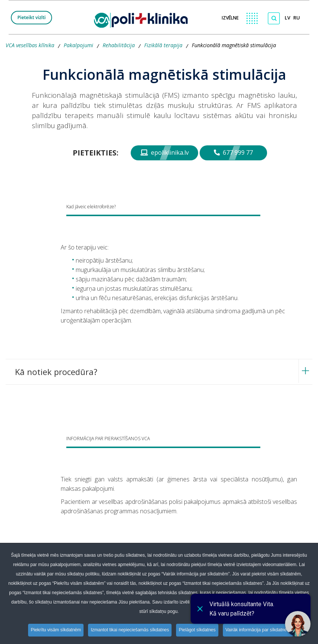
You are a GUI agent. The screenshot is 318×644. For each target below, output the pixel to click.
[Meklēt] (274, 18)
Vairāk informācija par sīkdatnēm (260, 630)
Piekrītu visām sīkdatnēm (54, 630)
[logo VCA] (143, 19)
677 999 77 (233, 152)
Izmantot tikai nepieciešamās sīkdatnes (130, 630)
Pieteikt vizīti (31, 17)
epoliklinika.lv (165, 152)
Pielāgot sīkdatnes (198, 630)
